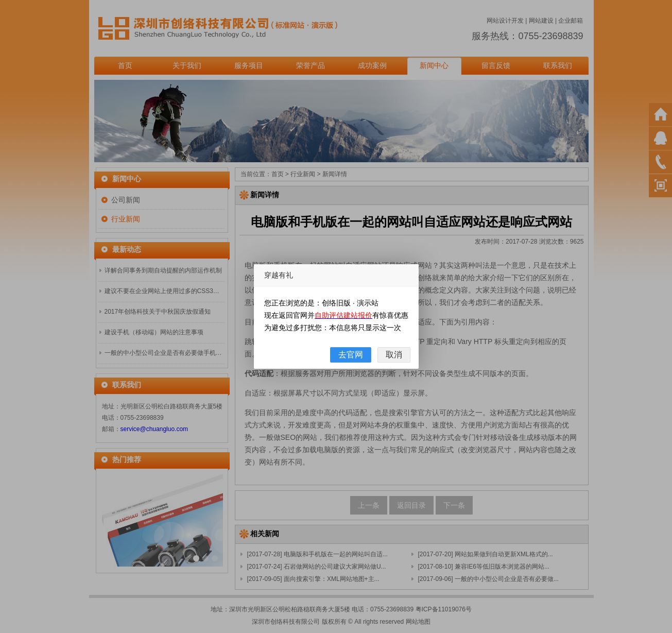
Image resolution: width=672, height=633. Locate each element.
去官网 (351, 355)
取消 (394, 355)
